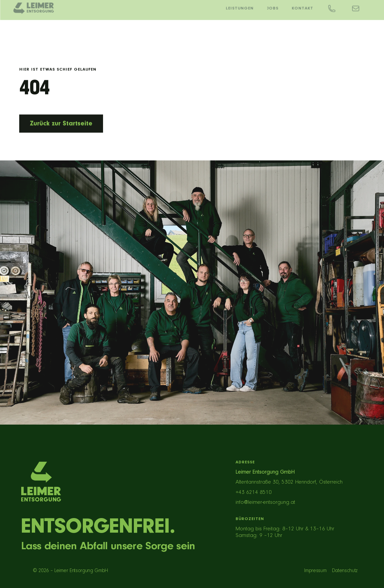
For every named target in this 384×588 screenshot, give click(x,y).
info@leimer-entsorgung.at (265, 502)
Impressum (315, 571)
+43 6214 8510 (254, 492)
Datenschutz (345, 571)
